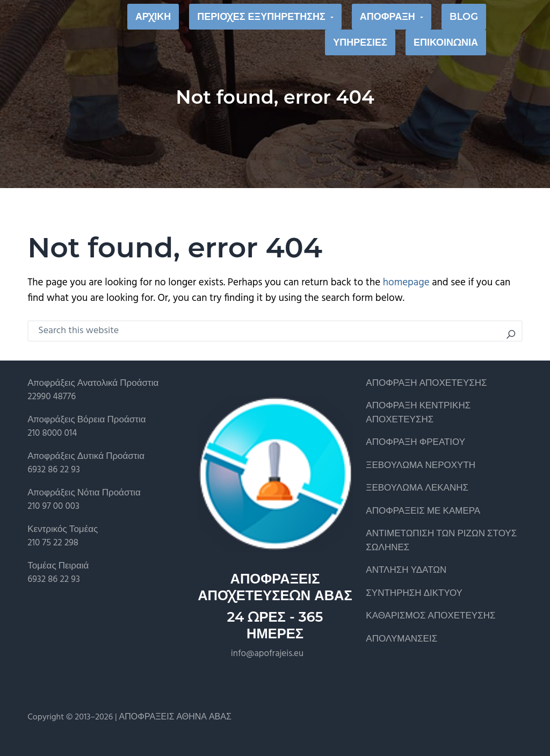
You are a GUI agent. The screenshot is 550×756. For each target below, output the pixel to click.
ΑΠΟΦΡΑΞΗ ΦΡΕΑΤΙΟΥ (415, 442)
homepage (406, 283)
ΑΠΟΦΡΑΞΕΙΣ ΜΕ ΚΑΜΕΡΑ (423, 511)
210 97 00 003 (53, 506)
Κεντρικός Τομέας (63, 530)
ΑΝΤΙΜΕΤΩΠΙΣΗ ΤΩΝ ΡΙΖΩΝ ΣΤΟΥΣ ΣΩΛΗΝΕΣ (441, 541)
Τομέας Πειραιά (58, 566)
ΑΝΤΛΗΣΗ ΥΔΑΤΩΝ (406, 570)
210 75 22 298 (53, 543)
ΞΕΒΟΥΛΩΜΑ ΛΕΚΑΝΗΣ (417, 488)
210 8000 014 (52, 433)
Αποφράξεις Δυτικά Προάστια (86, 456)
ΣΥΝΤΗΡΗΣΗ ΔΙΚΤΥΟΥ (414, 593)
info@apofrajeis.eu (267, 654)
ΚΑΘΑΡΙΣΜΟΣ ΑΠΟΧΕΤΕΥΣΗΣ (430, 616)
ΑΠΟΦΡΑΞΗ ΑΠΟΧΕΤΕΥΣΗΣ (426, 383)
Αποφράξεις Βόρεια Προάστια (86, 420)
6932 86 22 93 (54, 470)
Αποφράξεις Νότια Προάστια (84, 493)
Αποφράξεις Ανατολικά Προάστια (93, 383)
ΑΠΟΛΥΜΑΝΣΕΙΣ (401, 639)
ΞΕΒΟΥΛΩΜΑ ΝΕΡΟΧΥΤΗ (421, 466)
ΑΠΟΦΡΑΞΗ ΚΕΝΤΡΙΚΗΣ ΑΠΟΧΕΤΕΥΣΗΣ (418, 413)
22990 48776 (52, 397)
